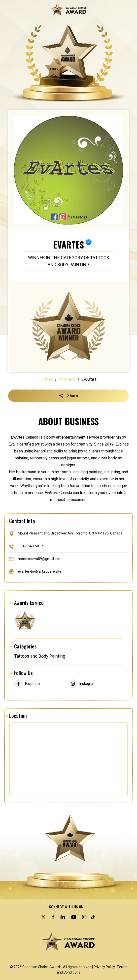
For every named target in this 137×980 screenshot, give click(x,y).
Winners (67, 379)
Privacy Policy (104, 967)
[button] (68, 396)
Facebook (33, 684)
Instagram (87, 684)
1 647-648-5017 (30, 546)
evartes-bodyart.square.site (40, 571)
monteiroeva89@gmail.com (40, 559)
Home (47, 379)
